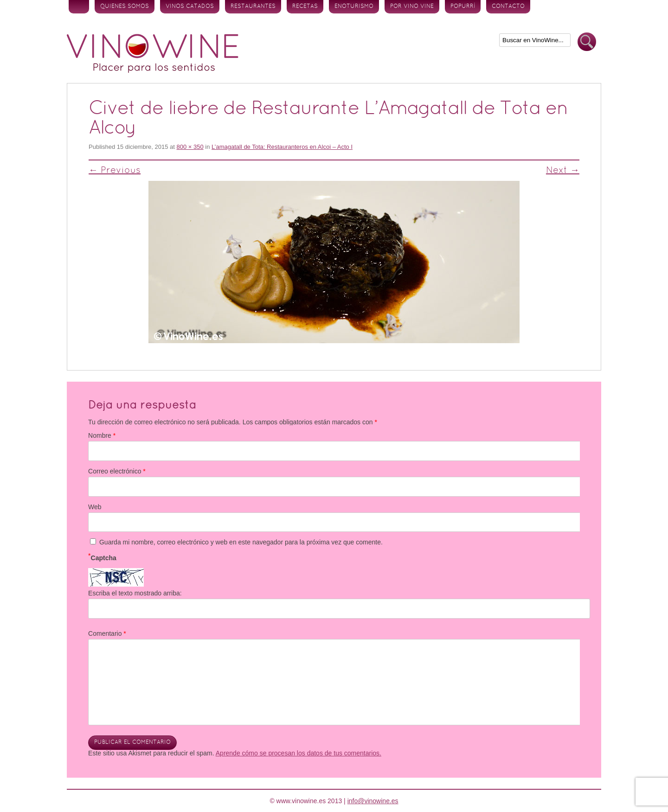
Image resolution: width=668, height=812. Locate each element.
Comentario (107, 633)
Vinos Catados (190, 6)
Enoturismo (354, 6)
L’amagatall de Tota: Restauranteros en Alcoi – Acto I (282, 147)
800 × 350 (190, 147)
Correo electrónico (117, 471)
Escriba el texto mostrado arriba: (135, 593)
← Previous (115, 171)
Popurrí (463, 6)
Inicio (79, 7)
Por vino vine (412, 6)
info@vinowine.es (373, 801)
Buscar (587, 42)
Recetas (305, 6)
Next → (563, 171)
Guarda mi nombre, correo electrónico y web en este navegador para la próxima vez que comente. (241, 542)
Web (95, 507)
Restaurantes (253, 6)
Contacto (508, 6)
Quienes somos (125, 6)
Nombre (102, 435)
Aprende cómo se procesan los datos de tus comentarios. (299, 753)
